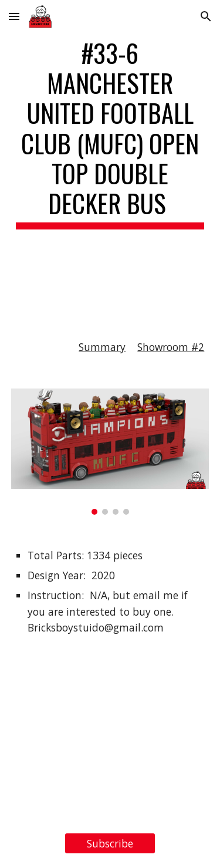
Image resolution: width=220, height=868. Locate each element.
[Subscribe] (110, 844)
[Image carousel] (110, 452)
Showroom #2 (171, 347)
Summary (102, 347)
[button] (14, 16)
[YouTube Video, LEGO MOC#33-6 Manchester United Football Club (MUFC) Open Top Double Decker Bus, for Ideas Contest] (110, 750)
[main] (110, 160)
